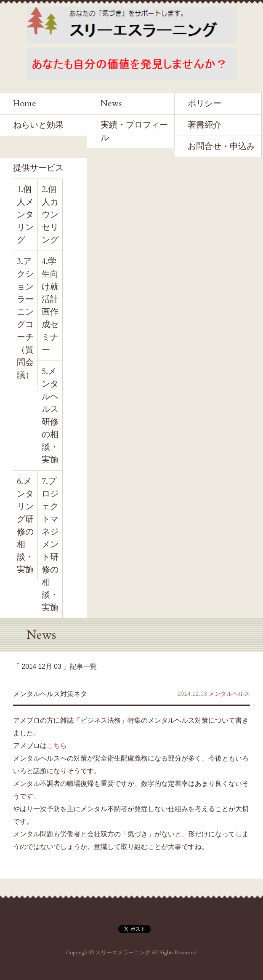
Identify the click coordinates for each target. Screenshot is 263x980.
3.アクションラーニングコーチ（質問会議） (25, 318)
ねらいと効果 (38, 125)
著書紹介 (205, 125)
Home (25, 103)
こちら (57, 746)
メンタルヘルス (229, 694)
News (111, 103)
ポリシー (205, 103)
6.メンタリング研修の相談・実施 (25, 525)
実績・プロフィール (134, 131)
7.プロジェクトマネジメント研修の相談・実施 (50, 544)
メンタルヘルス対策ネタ (50, 694)
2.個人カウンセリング (50, 215)
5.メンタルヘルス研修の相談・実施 (50, 415)
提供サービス (38, 168)
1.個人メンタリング (25, 215)
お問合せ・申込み (221, 146)
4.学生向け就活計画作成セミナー (50, 306)
